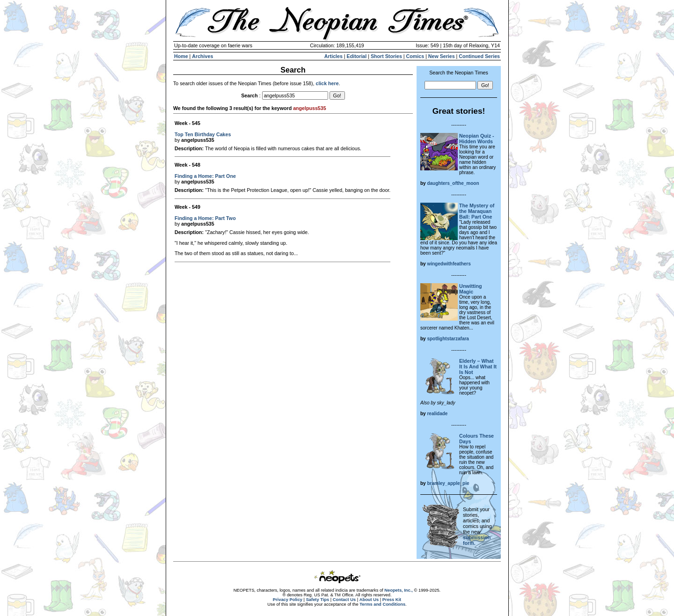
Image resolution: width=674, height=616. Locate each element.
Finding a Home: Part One (205, 176)
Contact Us (344, 600)
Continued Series (479, 56)
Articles (333, 56)
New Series (442, 56)
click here (327, 83)
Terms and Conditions (382, 604)
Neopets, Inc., (399, 590)
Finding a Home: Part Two (205, 218)
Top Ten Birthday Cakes (203, 134)
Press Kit (392, 600)
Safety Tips (318, 600)
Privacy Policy (288, 600)
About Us (369, 600)
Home (181, 56)
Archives (202, 56)
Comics (415, 56)
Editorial (357, 56)
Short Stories (386, 56)
